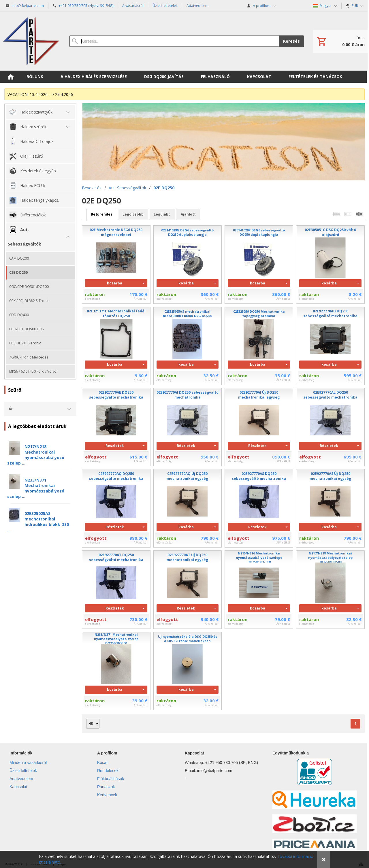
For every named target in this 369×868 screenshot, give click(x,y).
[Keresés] (174, 41)
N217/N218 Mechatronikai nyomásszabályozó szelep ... (36, 455)
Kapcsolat (18, 787)
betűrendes (102, 214)
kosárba (115, 283)
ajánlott (188, 214)
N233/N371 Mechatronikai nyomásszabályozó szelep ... (36, 488)
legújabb (162, 214)
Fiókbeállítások (111, 779)
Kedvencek (107, 795)
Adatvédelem (21, 779)
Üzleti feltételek (23, 771)
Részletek (115, 446)
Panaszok (106, 787)
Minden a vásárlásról (28, 763)
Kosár (102, 763)
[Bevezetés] (31, 41)
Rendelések (108, 771)
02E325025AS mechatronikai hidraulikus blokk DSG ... (38, 522)
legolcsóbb (133, 214)
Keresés (291, 41)
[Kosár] (340, 41)
